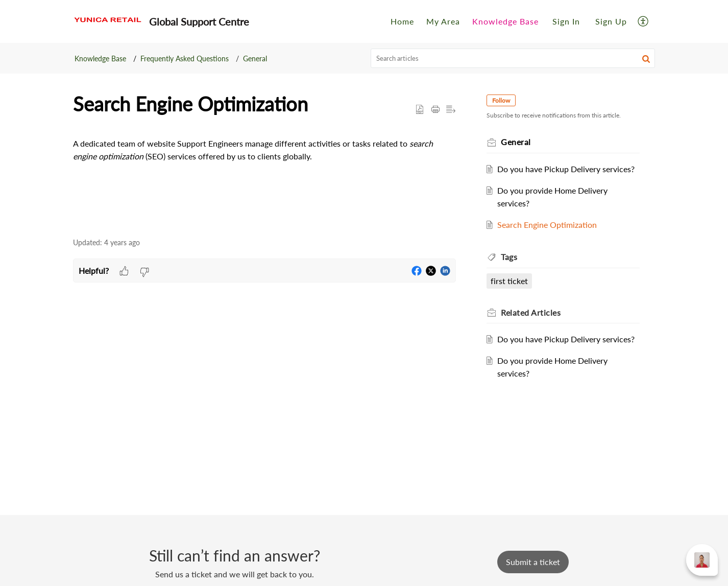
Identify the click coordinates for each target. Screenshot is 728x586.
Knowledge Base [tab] (505, 21)
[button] (644, 21)
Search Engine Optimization (549, 225)
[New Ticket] (533, 562)
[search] (513, 58)
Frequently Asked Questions (185, 58)
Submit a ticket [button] (533, 562)
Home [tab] (402, 21)
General (255, 58)
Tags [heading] (511, 257)
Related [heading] (533, 312)
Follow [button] (503, 100)
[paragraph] (264, 161)
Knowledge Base (100, 58)
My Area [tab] (443, 21)
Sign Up (611, 21)
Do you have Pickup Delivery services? (568, 169)
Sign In (566, 21)
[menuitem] (566, 21)
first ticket (511, 281)
